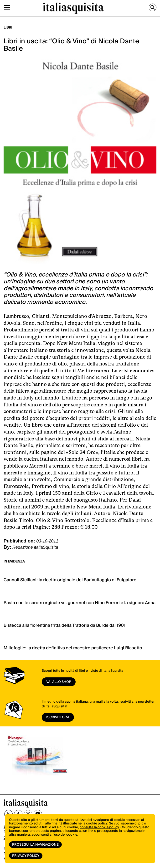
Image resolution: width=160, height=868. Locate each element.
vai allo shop (59, 682)
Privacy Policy (26, 856)
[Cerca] (153, 7)
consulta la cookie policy (99, 827)
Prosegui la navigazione (35, 845)
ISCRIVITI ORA (58, 717)
